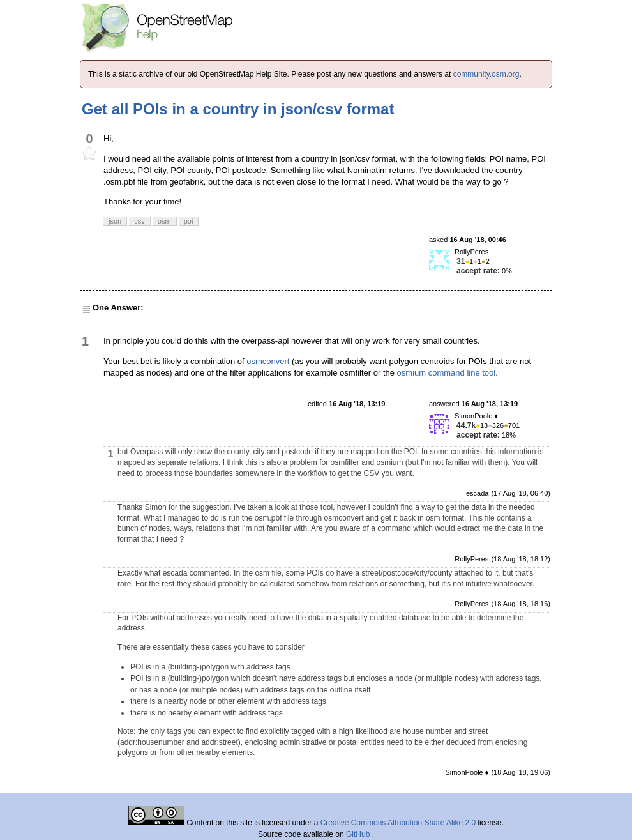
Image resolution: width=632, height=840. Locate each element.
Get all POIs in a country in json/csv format (238, 109)
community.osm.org (486, 74)
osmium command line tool (447, 373)
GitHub (359, 834)
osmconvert (268, 361)
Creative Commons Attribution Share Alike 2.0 (398, 823)
